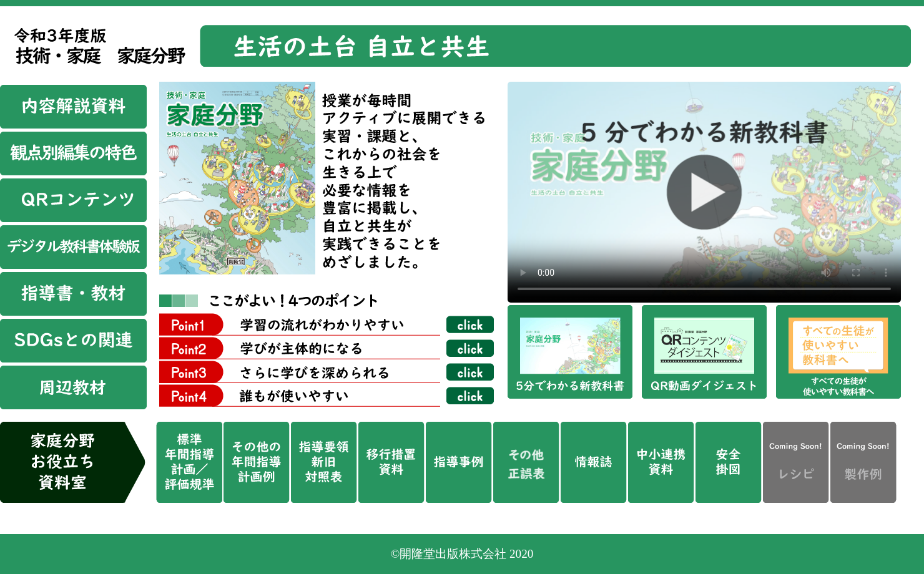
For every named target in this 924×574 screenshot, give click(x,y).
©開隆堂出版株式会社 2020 (462, 554)
